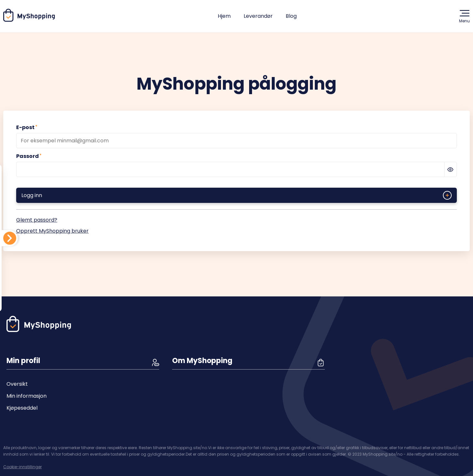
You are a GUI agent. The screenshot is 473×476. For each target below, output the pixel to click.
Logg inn (236, 195)
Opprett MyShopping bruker (52, 231)
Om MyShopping (202, 361)
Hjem (224, 16)
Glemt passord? (37, 220)
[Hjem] (29, 20)
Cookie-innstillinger (22, 467)
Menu (464, 16)
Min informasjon (27, 396)
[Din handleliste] (10, 238)
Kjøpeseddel (22, 408)
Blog (291, 16)
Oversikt (17, 384)
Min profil (23, 361)
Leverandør (258, 16)
